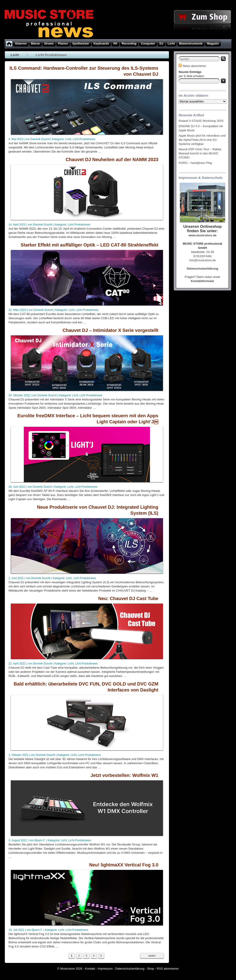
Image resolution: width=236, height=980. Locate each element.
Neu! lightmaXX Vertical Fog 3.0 (124, 865)
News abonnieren (192, 66)
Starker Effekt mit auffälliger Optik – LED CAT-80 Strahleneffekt (89, 245)
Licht (15, 55)
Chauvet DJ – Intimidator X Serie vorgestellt (110, 330)
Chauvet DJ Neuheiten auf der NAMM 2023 (112, 159)
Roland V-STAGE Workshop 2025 (201, 121)
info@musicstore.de (202, 260)
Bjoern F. (40, 840)
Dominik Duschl (40, 139)
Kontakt (90, 969)
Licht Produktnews (84, 139)
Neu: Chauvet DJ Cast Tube (128, 598)
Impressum (105, 969)
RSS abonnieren (168, 969)
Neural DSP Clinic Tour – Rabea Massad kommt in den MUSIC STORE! (200, 153)
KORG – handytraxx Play (195, 163)
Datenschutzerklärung (130, 969)
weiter (152, 956)
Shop (150, 969)
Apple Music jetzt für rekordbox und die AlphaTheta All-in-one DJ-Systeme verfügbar (202, 140)
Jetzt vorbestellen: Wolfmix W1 (124, 775)
